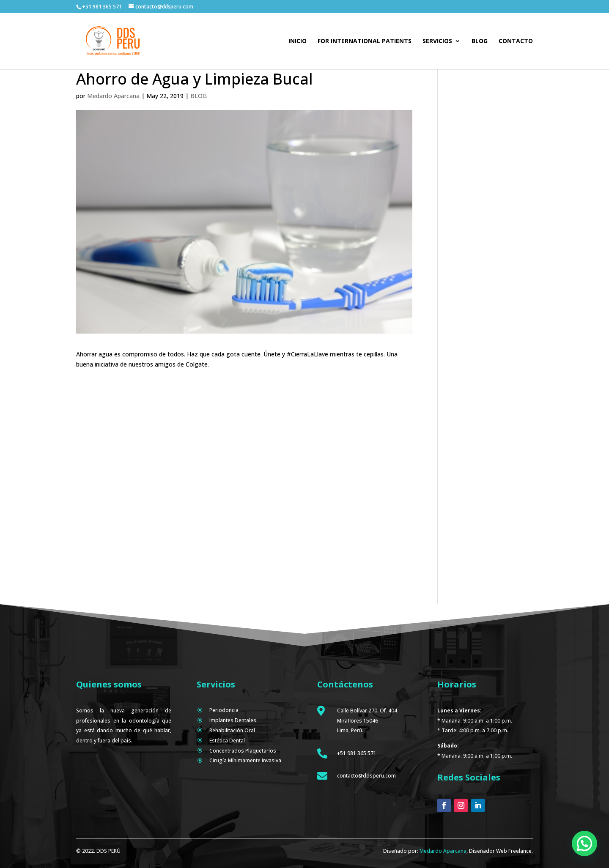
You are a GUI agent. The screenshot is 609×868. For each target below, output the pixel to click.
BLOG (199, 96)
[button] (584, 843)
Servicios (437, 41)
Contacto (516, 41)
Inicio (298, 41)
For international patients (365, 41)
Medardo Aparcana (113, 96)
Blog (480, 41)
